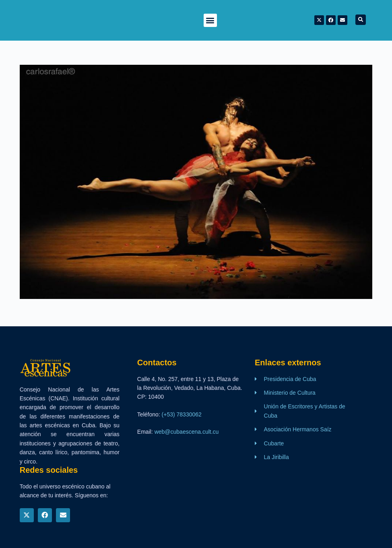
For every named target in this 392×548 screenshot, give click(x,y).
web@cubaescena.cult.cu (187, 432)
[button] (210, 20)
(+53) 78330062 (182, 414)
